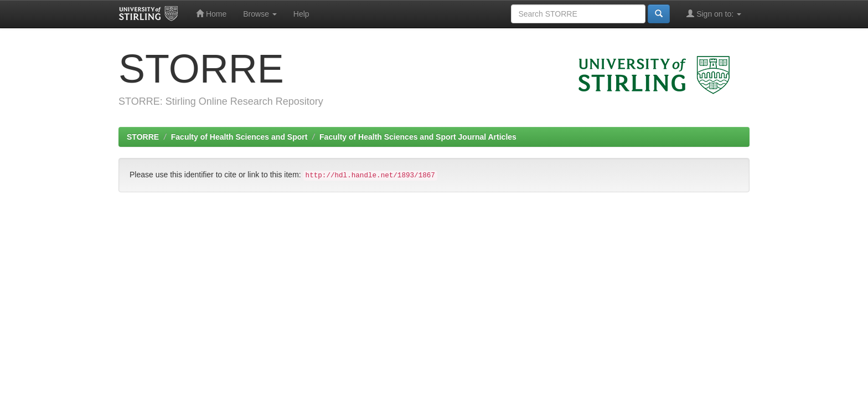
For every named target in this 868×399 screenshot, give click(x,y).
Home (211, 14)
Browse (260, 14)
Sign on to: (714, 14)
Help (301, 14)
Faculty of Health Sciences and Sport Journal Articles (418, 137)
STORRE (143, 137)
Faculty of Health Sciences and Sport (239, 137)
